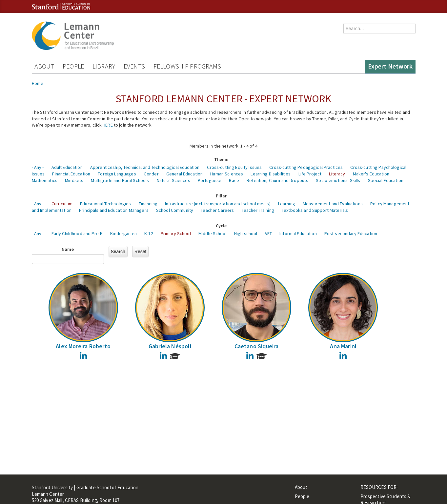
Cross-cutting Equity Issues (234, 167)
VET (268, 233)
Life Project (310, 174)
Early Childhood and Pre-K (77, 233)
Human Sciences (227, 174)
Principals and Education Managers (114, 210)
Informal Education (298, 233)
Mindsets (74, 180)
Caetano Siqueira (257, 346)
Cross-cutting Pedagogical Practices (306, 167)
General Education (184, 174)
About (44, 66)
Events (134, 66)
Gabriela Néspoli (170, 346)
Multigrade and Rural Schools (120, 180)
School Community (175, 210)
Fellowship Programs (187, 66)
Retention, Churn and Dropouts (277, 180)
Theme (221, 159)
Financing (148, 204)
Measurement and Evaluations (333, 204)
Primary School (176, 233)
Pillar (221, 196)
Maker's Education (371, 174)
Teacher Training (258, 210)
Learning (287, 204)
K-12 (149, 233)
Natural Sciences (173, 180)
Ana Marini (343, 346)
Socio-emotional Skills (338, 180)
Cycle (221, 226)
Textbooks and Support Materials (315, 210)
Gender (151, 174)
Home (38, 83)
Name (68, 249)
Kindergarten (123, 233)
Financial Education (71, 174)
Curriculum (62, 204)
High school (246, 233)
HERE (108, 125)
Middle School (213, 233)
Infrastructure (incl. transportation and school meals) (218, 204)
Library (104, 66)
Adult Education (67, 167)
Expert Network (390, 66)
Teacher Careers (217, 210)
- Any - (38, 167)
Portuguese (210, 180)
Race (234, 180)
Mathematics (45, 180)
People (73, 66)
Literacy (337, 174)
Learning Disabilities (271, 174)
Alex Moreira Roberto (83, 346)
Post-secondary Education (351, 233)
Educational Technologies (105, 204)
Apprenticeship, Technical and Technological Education (145, 167)
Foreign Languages (117, 174)
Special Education (386, 180)
